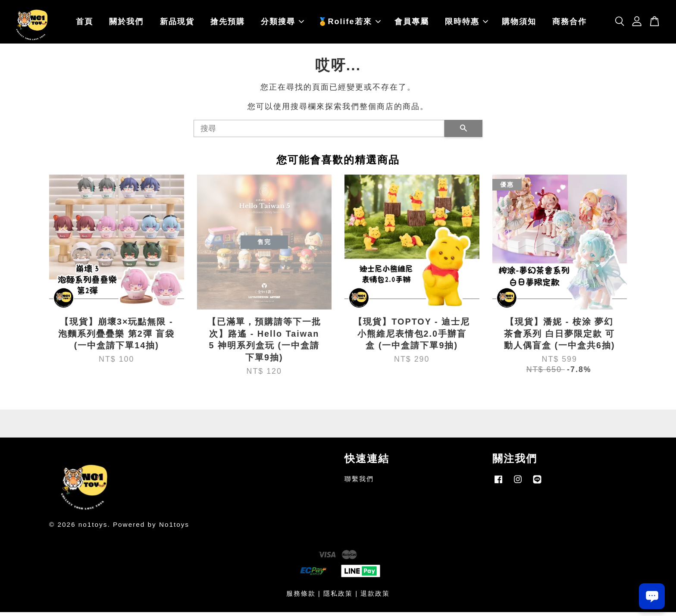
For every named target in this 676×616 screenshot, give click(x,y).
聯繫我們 (359, 483)
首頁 (84, 24)
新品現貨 (177, 24)
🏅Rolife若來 (349, 24)
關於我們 (126, 24)
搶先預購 (228, 24)
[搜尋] (319, 132)
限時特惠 (466, 24)
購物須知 (519, 24)
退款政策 (375, 597)
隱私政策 (338, 597)
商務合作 (570, 24)
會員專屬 (412, 24)
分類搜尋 (282, 24)
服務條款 (301, 597)
